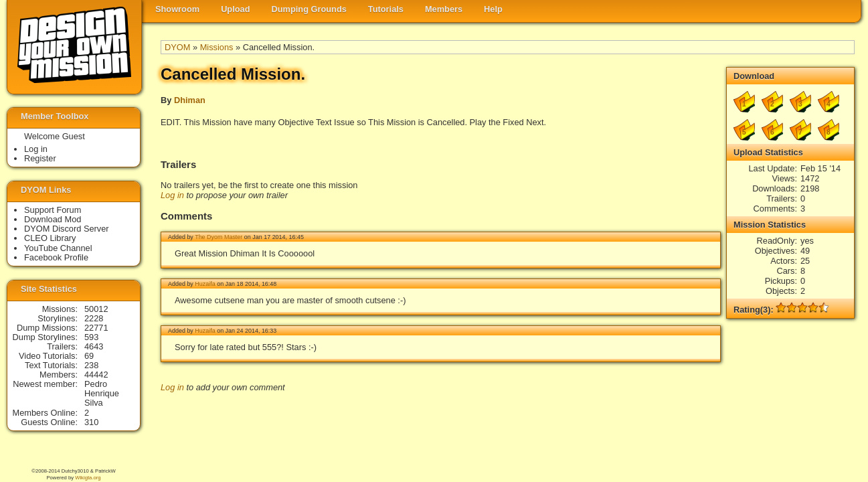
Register (40, 158)
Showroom (177, 9)
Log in (172, 195)
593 (91, 337)
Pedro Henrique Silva (102, 393)
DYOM (177, 47)
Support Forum (53, 210)
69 (89, 356)
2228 (94, 318)
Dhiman (190, 100)
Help (493, 9)
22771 (96, 328)
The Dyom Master (219, 237)
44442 (96, 375)
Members (444, 9)
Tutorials (386, 9)
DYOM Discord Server (67, 229)
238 (91, 365)
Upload (235, 9)
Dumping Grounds (309, 9)
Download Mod (53, 219)
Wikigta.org (88, 478)
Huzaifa (205, 284)
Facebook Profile (56, 257)
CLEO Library (50, 238)
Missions (217, 47)
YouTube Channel (58, 248)
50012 (96, 309)
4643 (94, 346)
